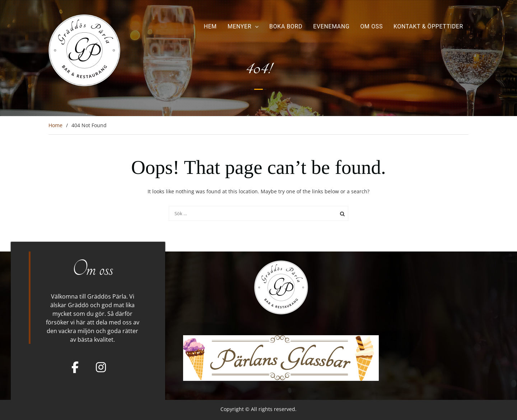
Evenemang (331, 26)
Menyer (239, 26)
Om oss (371, 26)
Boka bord (286, 26)
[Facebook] (75, 367)
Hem (210, 26)
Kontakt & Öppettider (428, 26)
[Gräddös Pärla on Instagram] (101, 367)
